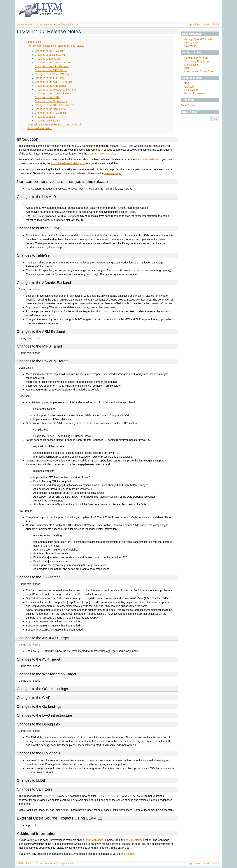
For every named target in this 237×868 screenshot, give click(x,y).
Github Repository (195, 93)
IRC (187, 68)
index (216, 25)
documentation (134, 837)
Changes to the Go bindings (51, 101)
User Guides (192, 43)
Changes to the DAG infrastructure (55, 105)
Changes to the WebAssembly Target (56, 90)
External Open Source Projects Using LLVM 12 (54, 124)
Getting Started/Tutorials (198, 39)
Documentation (44, 25)
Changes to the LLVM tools (50, 113)
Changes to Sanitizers (47, 121)
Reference (190, 46)
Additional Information (40, 128)
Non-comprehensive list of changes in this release (56, 46)
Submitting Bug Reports (198, 61)
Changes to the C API (47, 97)
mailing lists (128, 850)
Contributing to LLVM (196, 58)
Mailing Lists (191, 65)
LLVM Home (25, 25)
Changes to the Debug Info (50, 109)
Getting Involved (66, 25)
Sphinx (212, 865)
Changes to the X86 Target (50, 78)
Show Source (188, 105)
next (207, 25)
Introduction (34, 42)
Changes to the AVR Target (50, 86)
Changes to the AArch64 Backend (54, 63)
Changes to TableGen (47, 59)
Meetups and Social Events (200, 71)
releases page (113, 173)
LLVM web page (94, 837)
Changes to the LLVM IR (49, 51)
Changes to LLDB (45, 117)
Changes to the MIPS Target (51, 70)
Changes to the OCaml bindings (53, 93)
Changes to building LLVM (50, 55)
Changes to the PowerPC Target (53, 74)
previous (195, 25)
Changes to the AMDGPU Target (53, 82)
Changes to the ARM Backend (52, 66)
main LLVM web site (147, 159)
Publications (191, 90)
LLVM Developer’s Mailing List (68, 163)
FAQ (187, 83)
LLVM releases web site (101, 154)
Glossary (189, 87)
